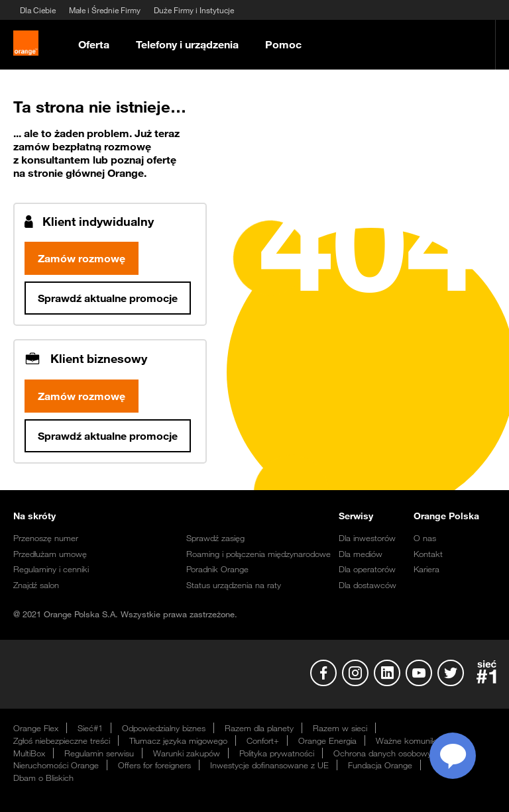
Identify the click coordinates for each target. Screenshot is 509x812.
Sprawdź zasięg (215, 540)
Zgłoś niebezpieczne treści (62, 743)
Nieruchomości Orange (56, 768)
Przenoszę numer (46, 540)
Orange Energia (327, 743)
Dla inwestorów (367, 540)
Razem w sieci (340, 731)
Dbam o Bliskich (43, 780)
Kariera (426, 572)
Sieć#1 (90, 731)
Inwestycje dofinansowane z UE (269, 768)
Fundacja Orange (380, 768)
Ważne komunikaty (412, 743)
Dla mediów (361, 556)
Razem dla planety (259, 731)
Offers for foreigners (154, 768)
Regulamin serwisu (99, 756)
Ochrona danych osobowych (387, 756)
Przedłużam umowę (50, 556)
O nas (425, 540)
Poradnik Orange (217, 572)
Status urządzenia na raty (234, 587)
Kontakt (428, 556)
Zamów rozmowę (82, 261)
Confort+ (263, 743)
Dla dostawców (368, 587)
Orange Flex (36, 731)
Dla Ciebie (38, 10)
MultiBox (29, 756)
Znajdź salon (36, 587)
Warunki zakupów (187, 756)
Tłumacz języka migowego (178, 743)
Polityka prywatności (277, 756)
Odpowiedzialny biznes (164, 731)
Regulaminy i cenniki (51, 572)
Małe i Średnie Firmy (105, 10)
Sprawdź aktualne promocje (108, 301)
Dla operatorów (367, 572)
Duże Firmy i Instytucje (194, 10)
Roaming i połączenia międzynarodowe (258, 556)
